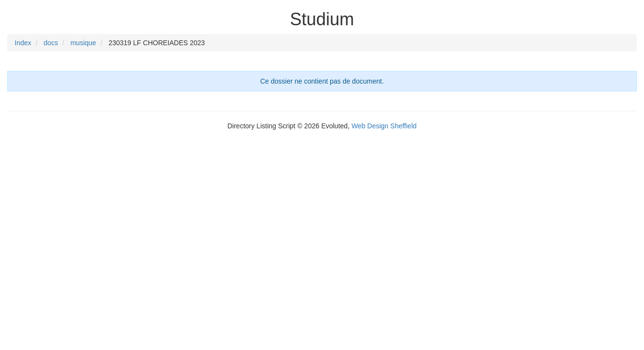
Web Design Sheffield (384, 126)
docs (51, 43)
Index (23, 43)
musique (83, 43)
